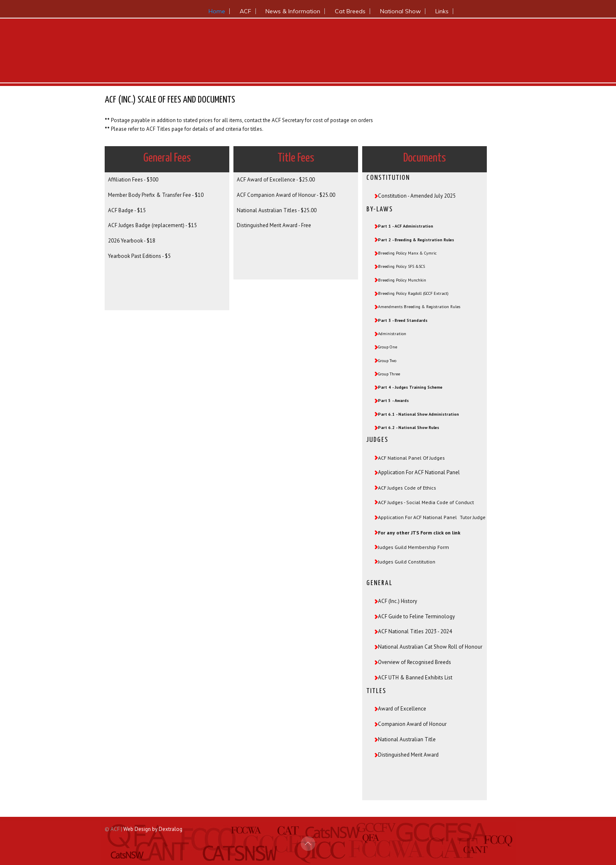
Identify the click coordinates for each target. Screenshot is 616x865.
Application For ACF (400, 517)
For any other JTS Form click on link (419, 532)
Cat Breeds (350, 11)
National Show (400, 11)
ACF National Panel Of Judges (411, 458)
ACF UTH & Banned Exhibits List (415, 677)
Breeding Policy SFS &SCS (401, 266)
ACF (245, 11)
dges (397, 502)
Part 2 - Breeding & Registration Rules (416, 240)
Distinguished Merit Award (408, 754)
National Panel (440, 517)
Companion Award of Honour (412, 723)
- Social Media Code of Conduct (438, 502)
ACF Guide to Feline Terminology (416, 616)
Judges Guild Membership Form (414, 546)
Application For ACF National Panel (419, 472)
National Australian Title (407, 739)
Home (217, 11)
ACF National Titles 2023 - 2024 (415, 631)
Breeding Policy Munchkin (402, 280)
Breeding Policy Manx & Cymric (407, 253)
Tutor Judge (473, 517)
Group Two (387, 361)
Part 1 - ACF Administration (406, 226)
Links (442, 11)
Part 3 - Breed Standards (403, 320)
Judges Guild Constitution (407, 561)
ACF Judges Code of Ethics (407, 488)
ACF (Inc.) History (398, 600)
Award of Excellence (402, 708)
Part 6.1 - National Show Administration (418, 414)
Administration (392, 334)
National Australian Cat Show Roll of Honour (430, 646)
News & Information (293, 11)
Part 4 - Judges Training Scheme (410, 387)
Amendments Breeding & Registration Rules (419, 307)
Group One (388, 347)
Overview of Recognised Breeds (415, 661)
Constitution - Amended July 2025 (417, 196)
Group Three (389, 374)
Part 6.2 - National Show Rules (409, 428)
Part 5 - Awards (393, 401)
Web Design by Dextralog (153, 828)
